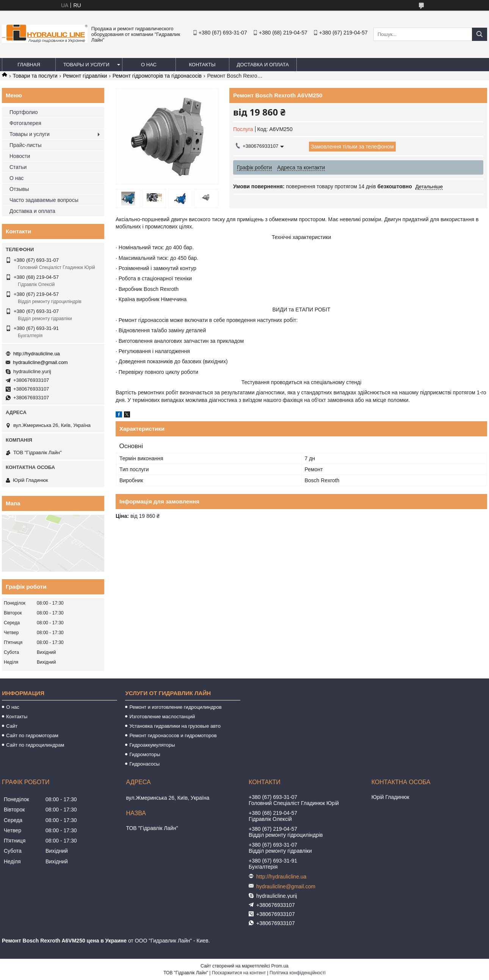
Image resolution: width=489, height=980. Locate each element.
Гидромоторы (145, 754)
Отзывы (19, 189)
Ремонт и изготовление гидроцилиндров (175, 707)
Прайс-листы (26, 145)
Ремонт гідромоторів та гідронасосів (157, 76)
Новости (20, 156)
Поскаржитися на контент (239, 973)
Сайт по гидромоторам (32, 735)
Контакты (202, 65)
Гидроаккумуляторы (152, 745)
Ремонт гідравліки (85, 76)
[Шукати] (480, 34)
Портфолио (24, 112)
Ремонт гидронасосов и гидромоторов (173, 735)
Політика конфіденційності (298, 973)
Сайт (12, 726)
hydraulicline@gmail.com (40, 362)
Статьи (18, 167)
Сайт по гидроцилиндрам (35, 745)
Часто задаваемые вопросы (44, 200)
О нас (149, 65)
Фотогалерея (25, 123)
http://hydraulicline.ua (37, 354)
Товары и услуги (86, 65)
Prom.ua (280, 966)
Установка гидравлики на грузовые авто (175, 726)
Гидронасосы (144, 764)
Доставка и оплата (263, 65)
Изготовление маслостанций (162, 717)
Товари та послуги (35, 76)
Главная (29, 65)
